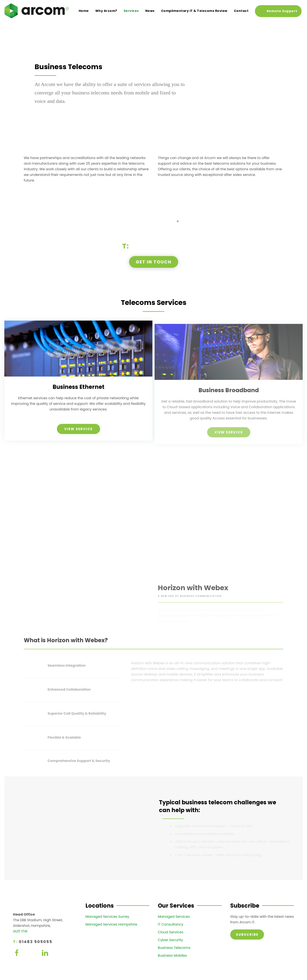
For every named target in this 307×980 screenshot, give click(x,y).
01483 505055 (158, 246)
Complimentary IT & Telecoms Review (194, 11)
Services (131, 11)
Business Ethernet (78, 393)
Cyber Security (170, 940)
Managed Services (174, 917)
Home (84, 11)
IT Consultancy (171, 924)
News (150, 11)
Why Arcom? (106, 11)
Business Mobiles (172, 955)
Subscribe (247, 935)
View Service (78, 435)
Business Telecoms (174, 948)
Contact (241, 11)
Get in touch (154, 262)
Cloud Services (171, 932)
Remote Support (282, 11)
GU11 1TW (20, 931)
